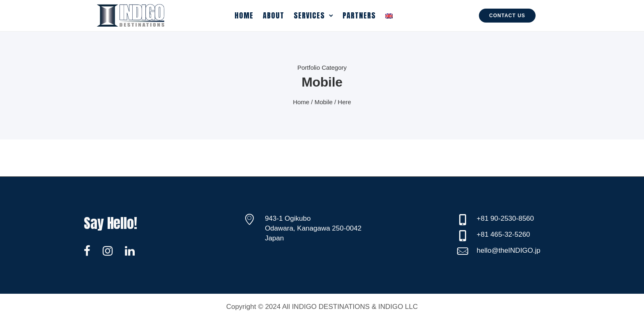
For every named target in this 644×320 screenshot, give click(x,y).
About (274, 15)
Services (309, 15)
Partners (359, 15)
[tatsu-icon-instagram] (111, 251)
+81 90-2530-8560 (505, 218)
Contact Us (507, 16)
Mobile (324, 102)
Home (244, 15)
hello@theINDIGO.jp (509, 250)
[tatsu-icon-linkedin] (130, 251)
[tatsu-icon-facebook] (90, 251)
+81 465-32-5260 (504, 234)
